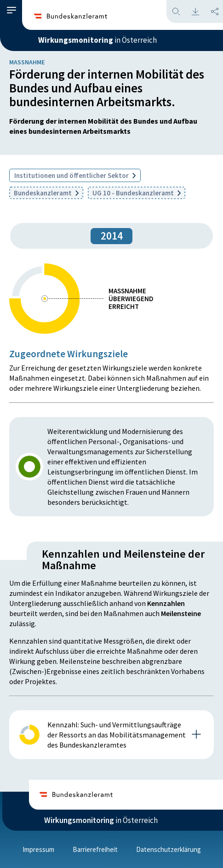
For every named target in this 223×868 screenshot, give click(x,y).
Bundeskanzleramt (46, 193)
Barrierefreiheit (95, 849)
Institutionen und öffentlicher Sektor (75, 175)
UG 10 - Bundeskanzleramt (137, 193)
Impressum (38, 849)
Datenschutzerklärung (169, 849)
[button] (11, 10)
